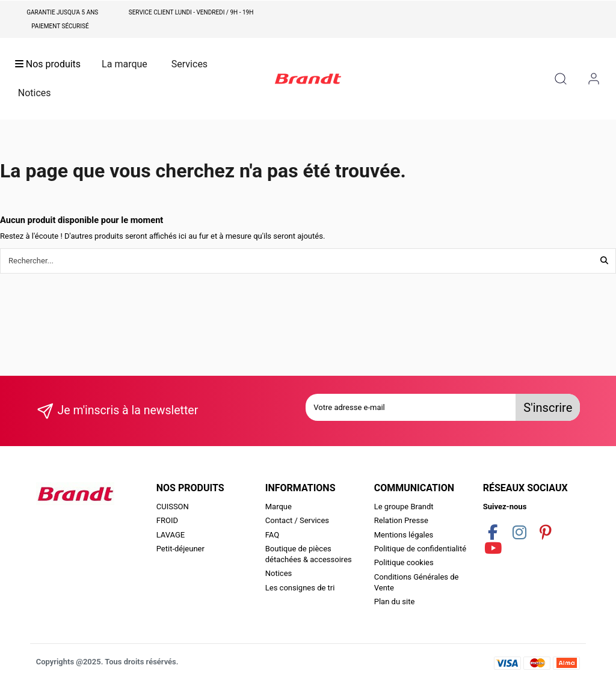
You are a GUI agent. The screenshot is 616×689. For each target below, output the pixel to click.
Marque (279, 507)
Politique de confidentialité (420, 549)
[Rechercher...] (604, 261)
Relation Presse (401, 520)
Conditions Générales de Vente (417, 582)
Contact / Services (297, 520)
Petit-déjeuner (180, 549)
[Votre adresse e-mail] (411, 408)
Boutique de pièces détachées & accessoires (309, 554)
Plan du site (395, 602)
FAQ (272, 535)
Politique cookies (404, 562)
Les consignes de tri (300, 588)
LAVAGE (171, 535)
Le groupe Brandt (404, 507)
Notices (279, 573)
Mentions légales (404, 535)
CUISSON (173, 507)
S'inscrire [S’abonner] (548, 408)
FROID (167, 520)
